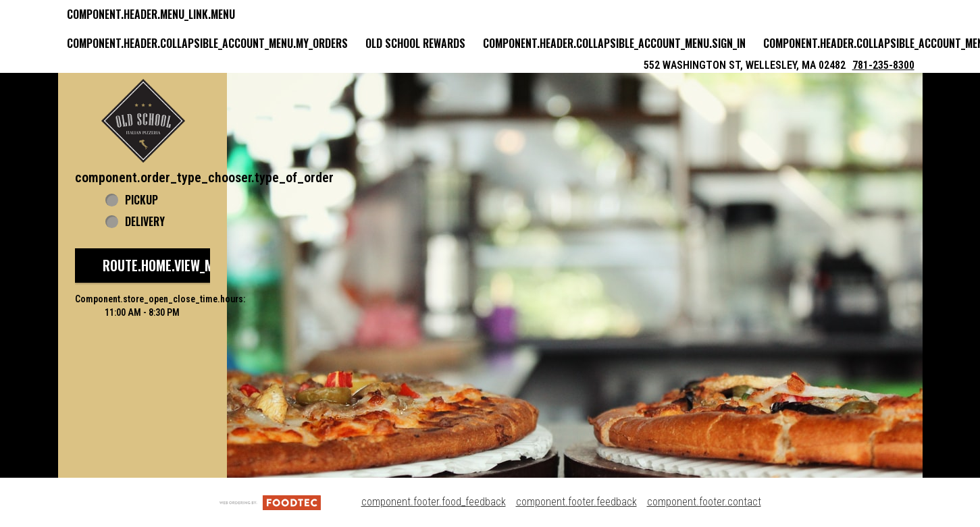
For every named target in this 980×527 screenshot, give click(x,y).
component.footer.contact (704, 502)
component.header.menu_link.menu (151, 14)
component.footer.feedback (576, 502)
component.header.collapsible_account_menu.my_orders (207, 43)
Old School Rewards (415, 43)
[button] (143, 121)
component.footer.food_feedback (434, 502)
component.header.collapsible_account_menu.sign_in (614, 43)
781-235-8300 (883, 65)
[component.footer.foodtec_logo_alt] (270, 502)
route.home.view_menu (169, 265)
